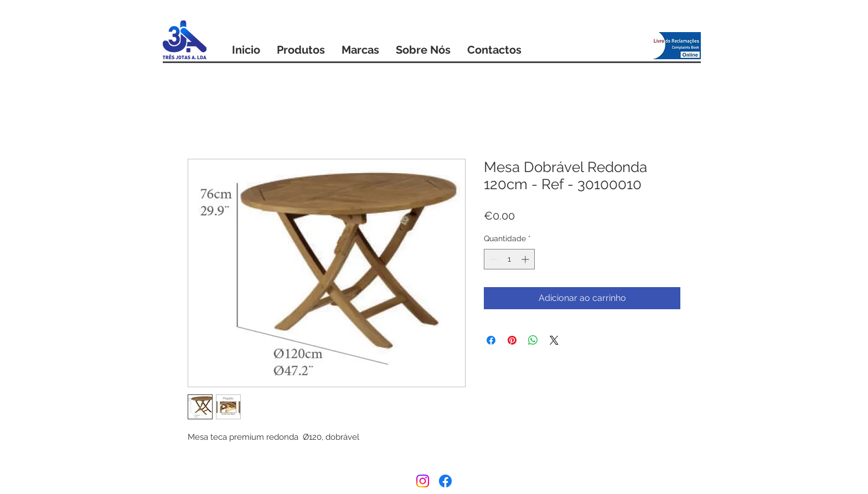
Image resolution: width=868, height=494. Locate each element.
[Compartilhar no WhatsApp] (533, 340)
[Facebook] (445, 481)
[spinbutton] (509, 259)
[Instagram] (423, 481)
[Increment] (526, 259)
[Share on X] (554, 340)
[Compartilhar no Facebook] (491, 340)
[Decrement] (492, 259)
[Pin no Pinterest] (512, 340)
